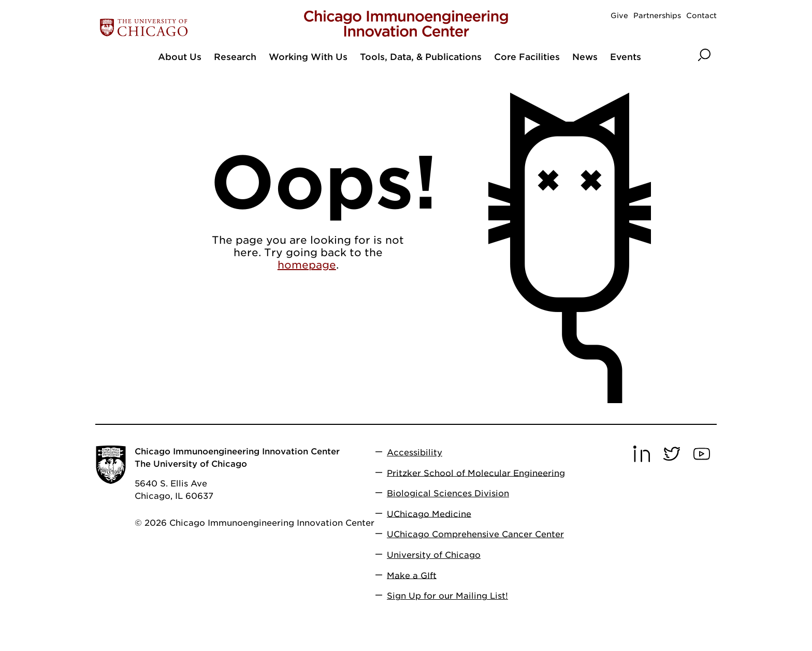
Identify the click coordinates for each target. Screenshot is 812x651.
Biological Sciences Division (448, 493)
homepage (307, 265)
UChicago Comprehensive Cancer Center (475, 534)
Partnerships (657, 16)
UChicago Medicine (429, 514)
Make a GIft (412, 575)
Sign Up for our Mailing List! (447, 596)
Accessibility (415, 453)
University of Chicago (434, 555)
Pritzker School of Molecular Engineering (476, 473)
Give (619, 16)
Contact (701, 16)
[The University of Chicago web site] (197, 28)
